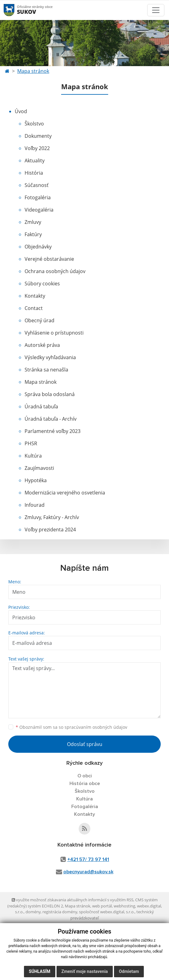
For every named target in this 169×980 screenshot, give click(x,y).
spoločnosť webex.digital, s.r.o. (107, 912)
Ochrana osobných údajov (55, 271)
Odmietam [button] (129, 971)
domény (33, 912)
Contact (34, 308)
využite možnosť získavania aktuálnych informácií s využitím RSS (73, 900)
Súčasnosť (37, 185)
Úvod (21, 111)
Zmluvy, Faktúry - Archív (52, 517)
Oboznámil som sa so (71, 727)
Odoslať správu (85, 744)
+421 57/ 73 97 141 (88, 859)
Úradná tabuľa (41, 407)
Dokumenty (38, 136)
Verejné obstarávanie (49, 259)
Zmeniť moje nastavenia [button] (85, 971)
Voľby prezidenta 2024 (50, 530)
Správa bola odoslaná (50, 394)
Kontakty (35, 296)
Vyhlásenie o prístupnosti (54, 333)
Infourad (35, 505)
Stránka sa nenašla (46, 370)
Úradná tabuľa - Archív (51, 419)
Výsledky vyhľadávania (50, 357)
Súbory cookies (42, 284)
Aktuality (35, 161)
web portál (102, 906)
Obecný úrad (39, 320)
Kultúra (33, 456)
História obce (85, 784)
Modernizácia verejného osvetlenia (65, 493)
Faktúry (33, 234)
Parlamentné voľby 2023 (53, 431)
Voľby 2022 (37, 148)
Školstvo (34, 124)
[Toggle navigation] (156, 10)
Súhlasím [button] (40, 971)
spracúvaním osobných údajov (96, 727)
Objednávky (38, 247)
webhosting (124, 906)
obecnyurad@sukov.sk (88, 872)
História (34, 173)
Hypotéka (36, 480)
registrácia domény (60, 912)
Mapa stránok (33, 71)
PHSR (31, 443)
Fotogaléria (38, 197)
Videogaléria (39, 210)
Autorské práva (42, 345)
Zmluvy (33, 222)
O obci (85, 776)
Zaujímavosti (39, 468)
